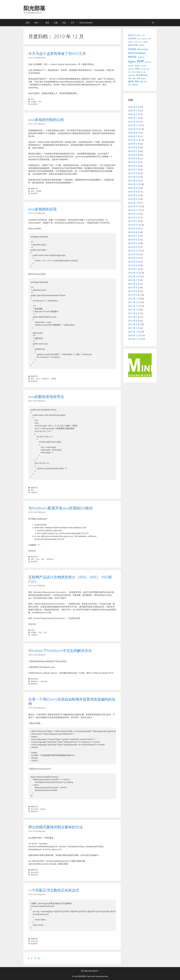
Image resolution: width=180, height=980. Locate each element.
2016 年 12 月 (135, 184)
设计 (45, 632)
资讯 (47, 23)
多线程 (39, 191)
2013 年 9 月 (134, 254)
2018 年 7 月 (134, 151)
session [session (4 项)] (131, 69)
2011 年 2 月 (134, 328)
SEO (40, 102)
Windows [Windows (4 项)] (132, 75)
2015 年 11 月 (135, 210)
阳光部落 (34, 8)
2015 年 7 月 (134, 214)
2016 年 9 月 (134, 188)
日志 (64, 23)
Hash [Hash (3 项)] (149, 39)
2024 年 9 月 (134, 111)
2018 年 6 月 (134, 155)
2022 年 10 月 (135, 129)
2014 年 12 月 (135, 225)
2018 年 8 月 (134, 147)
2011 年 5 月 (134, 317)
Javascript (35, 809)
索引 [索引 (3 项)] (146, 82)
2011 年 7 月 (134, 310)
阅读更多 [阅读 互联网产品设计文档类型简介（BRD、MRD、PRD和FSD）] (32, 624)
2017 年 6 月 (134, 173)
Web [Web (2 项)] (145, 72)
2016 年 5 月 (134, 195)
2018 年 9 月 (134, 144)
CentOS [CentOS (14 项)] (132, 38)
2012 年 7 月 (134, 280)
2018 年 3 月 (134, 162)
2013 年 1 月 (134, 269)
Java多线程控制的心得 (46, 120)
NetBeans (45, 379)
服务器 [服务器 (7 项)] (131, 81)
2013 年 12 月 (135, 251)
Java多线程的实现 (42, 209)
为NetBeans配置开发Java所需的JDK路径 (60, 508)
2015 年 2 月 (134, 217)
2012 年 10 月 (135, 276)
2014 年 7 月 (134, 236)
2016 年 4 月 (134, 199)
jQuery (43, 809)
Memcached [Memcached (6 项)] (142, 49)
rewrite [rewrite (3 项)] (144, 66)
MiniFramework (86, 23)
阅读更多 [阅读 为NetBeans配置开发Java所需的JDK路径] (32, 551)
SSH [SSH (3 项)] (129, 72)
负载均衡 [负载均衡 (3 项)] (135, 85)
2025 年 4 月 (134, 107)
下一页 (38, 958)
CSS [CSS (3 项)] (139, 39)
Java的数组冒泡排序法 (46, 397)
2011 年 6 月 (134, 313)
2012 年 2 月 (134, 295)
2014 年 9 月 (134, 228)
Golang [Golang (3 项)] (144, 39)
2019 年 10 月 (135, 140)
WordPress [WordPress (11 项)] (142, 75)
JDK (43, 559)
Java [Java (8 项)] (146, 42)
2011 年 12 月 (135, 302)
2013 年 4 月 (134, 258)
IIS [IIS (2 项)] (142, 42)
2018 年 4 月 (134, 158)
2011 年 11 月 (135, 306)
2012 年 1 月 (134, 299)
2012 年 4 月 (134, 287)
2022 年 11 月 (135, 125)
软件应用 (34, 557)
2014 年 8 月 (134, 232)
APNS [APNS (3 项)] (138, 35)
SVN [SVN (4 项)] (134, 72)
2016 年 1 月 (134, 203)
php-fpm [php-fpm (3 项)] (148, 62)
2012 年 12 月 (135, 273)
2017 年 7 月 (134, 169)
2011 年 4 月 (134, 321)
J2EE (32, 559)
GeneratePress (102, 976)
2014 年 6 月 (134, 240)
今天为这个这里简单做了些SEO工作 (57, 53)
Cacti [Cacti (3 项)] (143, 35)
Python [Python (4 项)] (131, 66)
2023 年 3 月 (134, 122)
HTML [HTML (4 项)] (130, 42)
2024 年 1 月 (134, 118)
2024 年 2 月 (134, 114)
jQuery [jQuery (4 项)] (142, 45)
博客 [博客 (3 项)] (134, 78)
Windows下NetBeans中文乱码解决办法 (60, 650)
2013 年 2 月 (134, 265)
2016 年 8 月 (134, 192)
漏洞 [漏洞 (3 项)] (142, 82)
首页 (28, 23)
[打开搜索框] (153, 23)
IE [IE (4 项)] (139, 42)
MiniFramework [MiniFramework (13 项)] (137, 53)
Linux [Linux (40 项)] (132, 49)
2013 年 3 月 (134, 262)
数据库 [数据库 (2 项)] (143, 79)
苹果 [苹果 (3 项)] (130, 85)
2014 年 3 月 (134, 247)
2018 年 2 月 (134, 166)
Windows (44, 681)
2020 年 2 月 (134, 136)
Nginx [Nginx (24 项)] (132, 62)
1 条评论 (34, 635)
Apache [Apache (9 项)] (132, 35)
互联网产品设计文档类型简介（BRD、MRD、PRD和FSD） (70, 579)
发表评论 (34, 104)
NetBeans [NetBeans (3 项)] (141, 57)
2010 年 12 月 (135, 335)
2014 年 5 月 (134, 243)
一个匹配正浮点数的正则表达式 (54, 890)
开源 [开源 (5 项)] (139, 78)
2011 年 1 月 (134, 332)
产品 (40, 632)
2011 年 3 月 (134, 324)
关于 (73, 23)
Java (32, 191)
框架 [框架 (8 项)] (137, 81)
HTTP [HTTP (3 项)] (135, 42)
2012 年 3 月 (134, 291)
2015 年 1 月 (134, 221)
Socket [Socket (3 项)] (143, 69)
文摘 (56, 23)
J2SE (32, 379)
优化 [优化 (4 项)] (130, 78)
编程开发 (34, 188)
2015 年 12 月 (135, 206)
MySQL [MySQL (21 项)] (132, 57)
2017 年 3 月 (134, 181)
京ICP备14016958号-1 (90, 971)
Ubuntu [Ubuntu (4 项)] (139, 72)
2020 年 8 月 (134, 133)
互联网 (33, 632)
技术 (39, 23)
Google (34, 102)
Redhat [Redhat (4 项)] (137, 66)
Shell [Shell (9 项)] (137, 69)
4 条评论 (34, 492)
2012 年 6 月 (134, 284)
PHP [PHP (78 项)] (140, 61)
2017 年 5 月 (134, 177)
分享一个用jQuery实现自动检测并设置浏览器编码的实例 (72, 701)
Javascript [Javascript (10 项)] (133, 45)
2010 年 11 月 (135, 339)
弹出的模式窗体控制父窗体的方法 (56, 827)
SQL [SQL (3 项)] (148, 69)
